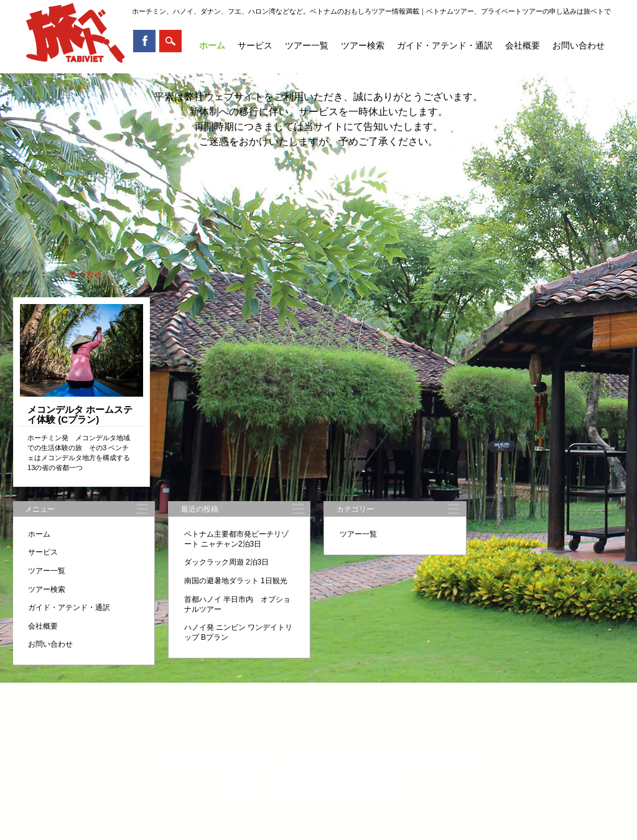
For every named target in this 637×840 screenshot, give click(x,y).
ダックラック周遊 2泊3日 (227, 562)
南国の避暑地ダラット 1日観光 (236, 581)
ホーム (212, 45)
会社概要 (523, 45)
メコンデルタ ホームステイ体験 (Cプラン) (80, 414)
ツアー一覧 (307, 45)
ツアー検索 (363, 45)
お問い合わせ (579, 45)
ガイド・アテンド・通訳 (445, 45)
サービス (255, 45)
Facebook (144, 41)
